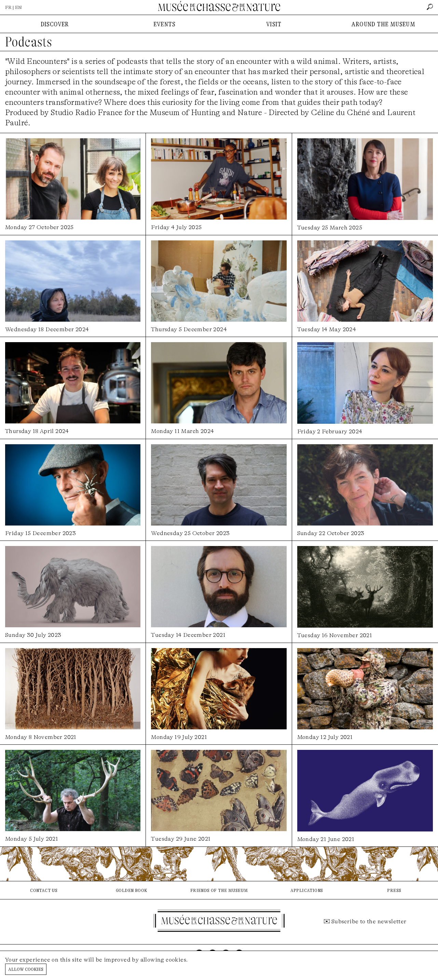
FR (8, 7)
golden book (131, 890)
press (394, 890)
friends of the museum (219, 890)
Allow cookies (26, 969)
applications (307, 890)
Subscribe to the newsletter (369, 921)
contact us (44, 890)
